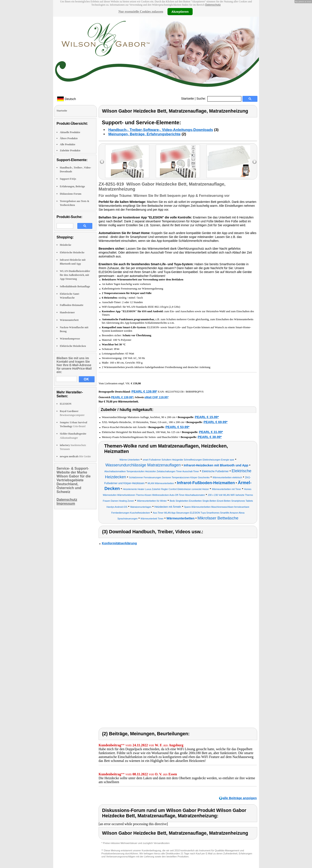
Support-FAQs (68, 179)
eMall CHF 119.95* (157, 397)
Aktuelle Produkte (70, 132)
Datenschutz (213, 5)
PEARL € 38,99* (210, 437)
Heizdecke (66, 245)
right (254, 162)
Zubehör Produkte (70, 150)
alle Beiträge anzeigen (240, 798)
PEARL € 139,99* (144, 391)
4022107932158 (175, 392)
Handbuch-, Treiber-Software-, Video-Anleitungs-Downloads (161, 130)
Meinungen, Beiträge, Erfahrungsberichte (144, 134)
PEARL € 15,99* (207, 417)
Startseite (188, 99)
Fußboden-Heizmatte (72, 305)
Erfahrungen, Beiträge (72, 186)
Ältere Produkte (69, 138)
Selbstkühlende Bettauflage (75, 286)
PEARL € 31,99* (211, 432)
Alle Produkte (67, 144)
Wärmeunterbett (69, 320)
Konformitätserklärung (119, 543)
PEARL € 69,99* (215, 422)
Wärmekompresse (70, 339)
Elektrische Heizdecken (73, 346)
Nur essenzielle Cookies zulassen (141, 11)
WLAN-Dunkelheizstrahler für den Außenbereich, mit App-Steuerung (75, 275)
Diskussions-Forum (71, 194)
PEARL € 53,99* (178, 427)
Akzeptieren (180, 11)
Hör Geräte (75, 456)
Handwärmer (67, 312)
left (102, 162)
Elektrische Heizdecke (72, 252)
